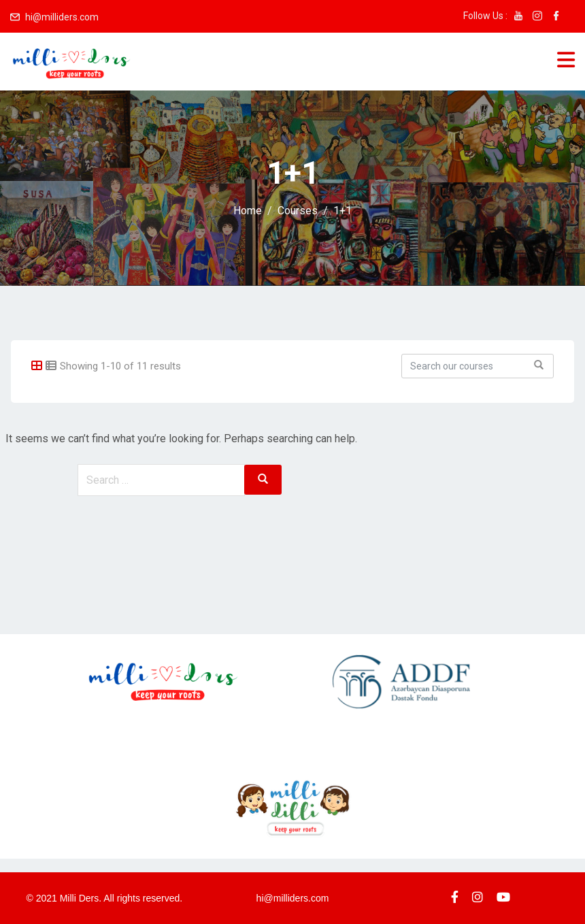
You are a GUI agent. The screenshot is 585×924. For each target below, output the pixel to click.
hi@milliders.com (62, 17)
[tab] (37, 366)
